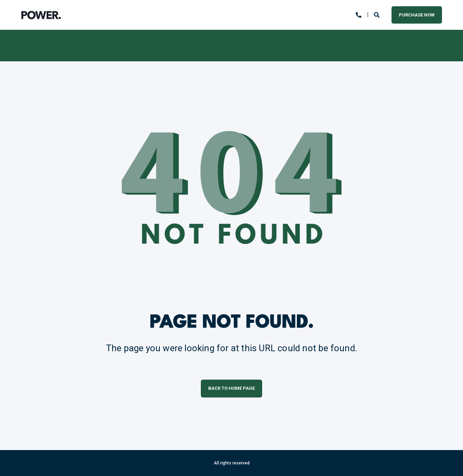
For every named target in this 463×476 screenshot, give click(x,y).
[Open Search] (377, 15)
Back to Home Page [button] (231, 388)
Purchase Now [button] (417, 15)
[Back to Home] (41, 15)
